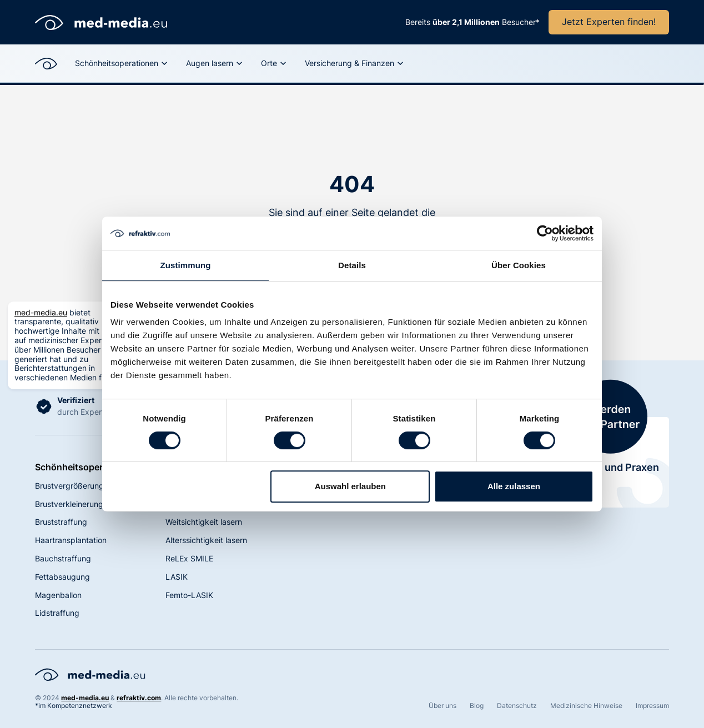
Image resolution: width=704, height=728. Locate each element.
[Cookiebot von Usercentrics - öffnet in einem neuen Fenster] (545, 233)
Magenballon (58, 595)
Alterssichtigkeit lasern (206, 540)
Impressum (652, 706)
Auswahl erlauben (350, 486)
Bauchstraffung (63, 558)
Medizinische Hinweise (586, 706)
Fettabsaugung (62, 577)
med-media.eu (41, 312)
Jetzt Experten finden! (609, 22)
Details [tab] (352, 265)
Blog (477, 706)
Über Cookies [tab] (519, 265)
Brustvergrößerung (69, 486)
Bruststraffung (61, 522)
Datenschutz (517, 706)
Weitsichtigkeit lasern (204, 522)
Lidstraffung (57, 613)
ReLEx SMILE (189, 558)
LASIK (177, 577)
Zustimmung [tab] (186, 265)
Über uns (442, 706)
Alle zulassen (514, 486)
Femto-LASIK (189, 595)
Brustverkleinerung (69, 504)
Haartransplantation (71, 540)
